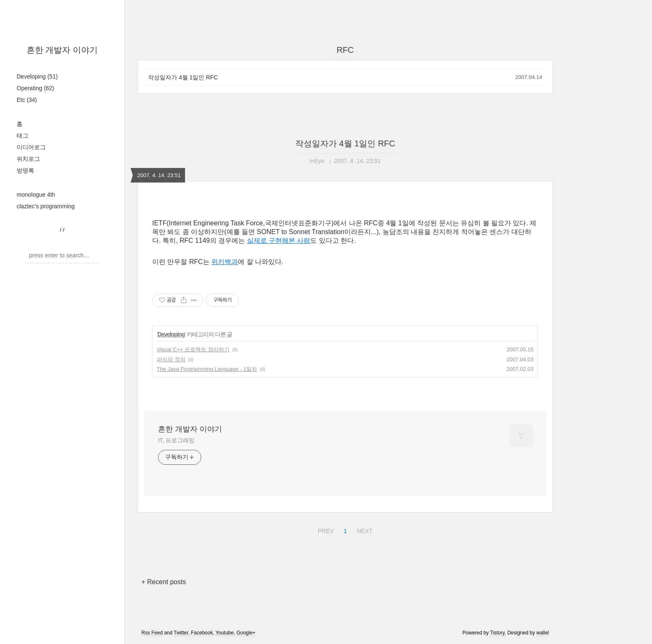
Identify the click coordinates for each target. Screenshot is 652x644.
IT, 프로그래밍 (176, 440)
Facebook (202, 633)
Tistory (498, 633)
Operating (35, 88)
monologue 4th (36, 195)
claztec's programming (46, 206)
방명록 (25, 170)
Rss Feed (152, 633)
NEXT (363, 530)
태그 (22, 136)
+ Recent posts (164, 582)
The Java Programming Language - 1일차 (207, 369)
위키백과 (225, 262)
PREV (325, 530)
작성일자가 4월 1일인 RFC (183, 77)
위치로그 (28, 159)
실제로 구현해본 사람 (279, 241)
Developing (37, 76)
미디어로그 (31, 147)
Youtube (225, 633)
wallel (543, 633)
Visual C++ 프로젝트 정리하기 (193, 349)
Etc (27, 100)
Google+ (246, 633)
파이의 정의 (171, 359)
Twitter (181, 633)
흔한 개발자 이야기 (62, 50)
